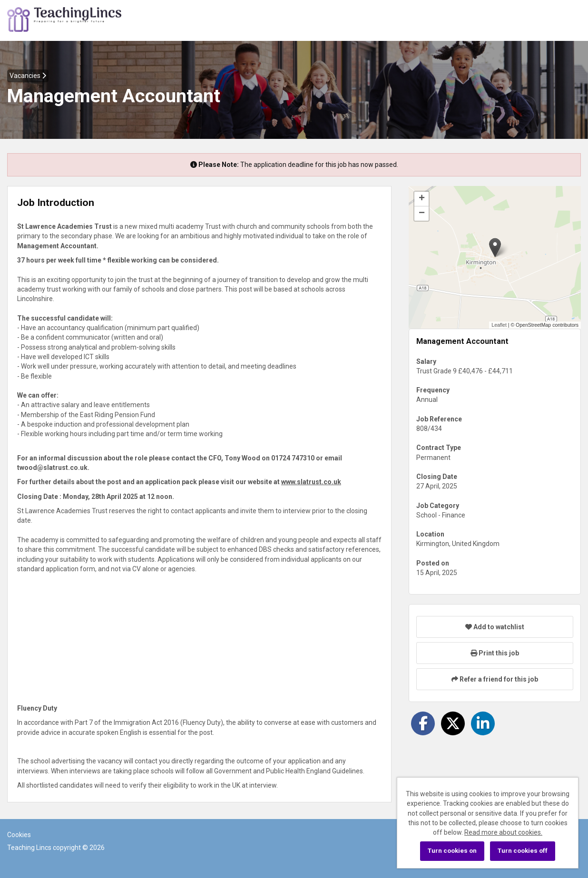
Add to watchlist (495, 627)
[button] (495, 248)
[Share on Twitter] (453, 723)
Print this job (495, 653)
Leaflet (499, 325)
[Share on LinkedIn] (483, 723)
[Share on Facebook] (423, 723)
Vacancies (28, 76)
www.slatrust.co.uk (311, 482)
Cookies (19, 835)
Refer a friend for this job (495, 679)
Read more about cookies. (503, 832)
